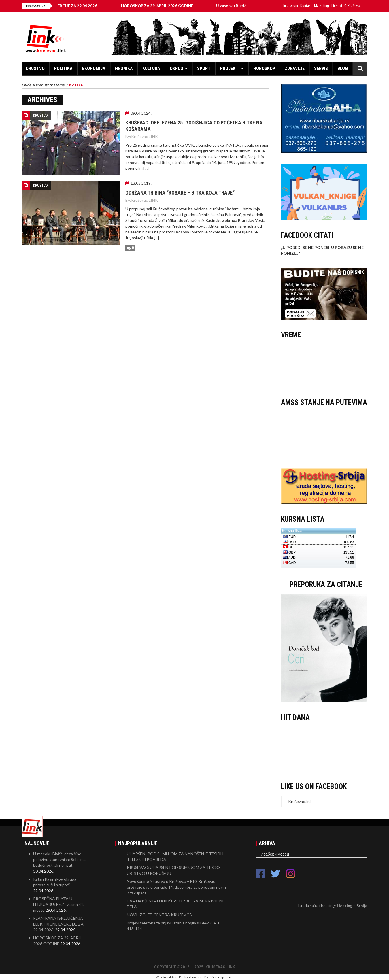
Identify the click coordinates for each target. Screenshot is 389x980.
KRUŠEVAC (324, 366)
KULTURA (151, 68)
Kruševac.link (300, 801)
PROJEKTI (230, 68)
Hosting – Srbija (352, 906)
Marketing (322, 6)
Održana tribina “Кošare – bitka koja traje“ (180, 193)
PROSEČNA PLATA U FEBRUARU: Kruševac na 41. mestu (59, 904)
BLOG (343, 68)
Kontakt (306, 6)
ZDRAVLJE (295, 68)
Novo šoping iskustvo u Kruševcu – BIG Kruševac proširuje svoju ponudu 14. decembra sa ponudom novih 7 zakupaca (176, 887)
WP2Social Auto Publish (173, 977)
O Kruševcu (353, 6)
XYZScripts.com (222, 977)
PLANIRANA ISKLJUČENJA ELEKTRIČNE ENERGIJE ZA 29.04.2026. (58, 924)
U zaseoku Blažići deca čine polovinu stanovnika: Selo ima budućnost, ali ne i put (59, 859)
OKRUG (176, 68)
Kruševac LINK (145, 136)
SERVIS (321, 68)
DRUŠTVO (35, 68)
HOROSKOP (264, 68)
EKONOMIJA (94, 68)
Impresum (291, 6)
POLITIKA (63, 68)
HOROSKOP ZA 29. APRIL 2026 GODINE (162, 6)
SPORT (204, 68)
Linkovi (337, 6)
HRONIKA (124, 68)
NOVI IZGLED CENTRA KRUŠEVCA (159, 915)
